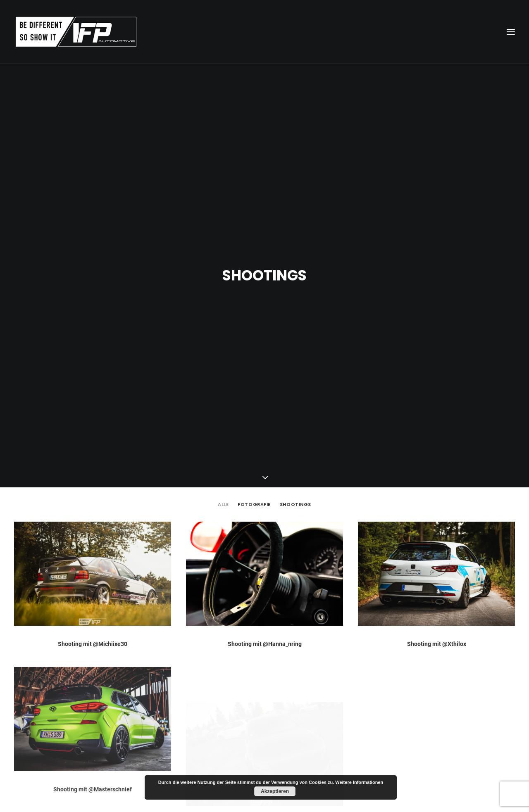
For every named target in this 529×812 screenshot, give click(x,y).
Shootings (295, 417)
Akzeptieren (275, 791)
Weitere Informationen (359, 782)
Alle (223, 417)
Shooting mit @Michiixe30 (93, 557)
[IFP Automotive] (76, 32)
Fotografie (254, 417)
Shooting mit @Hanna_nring (265, 557)
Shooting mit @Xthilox (437, 557)
